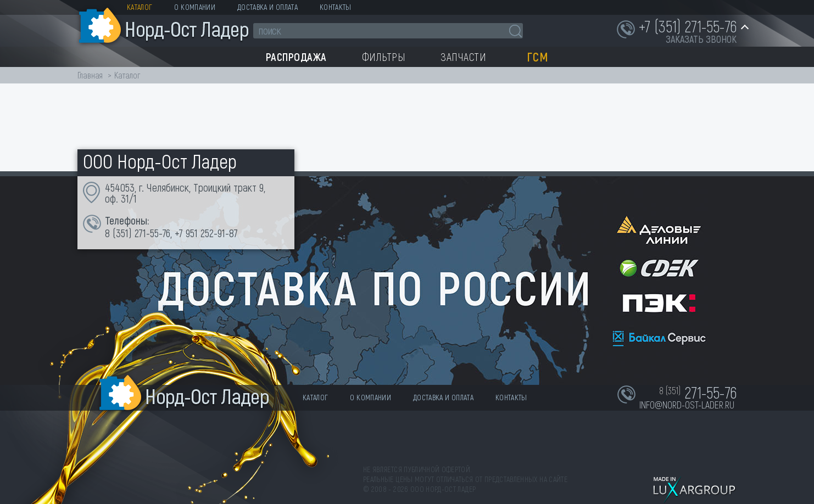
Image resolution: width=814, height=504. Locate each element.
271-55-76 (152, 233)
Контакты (336, 7)
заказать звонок (701, 39)
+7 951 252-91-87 (206, 233)
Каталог (140, 7)
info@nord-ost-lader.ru (687, 405)
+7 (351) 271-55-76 (688, 26)
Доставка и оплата (267, 7)
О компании (195, 7)
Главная (90, 75)
